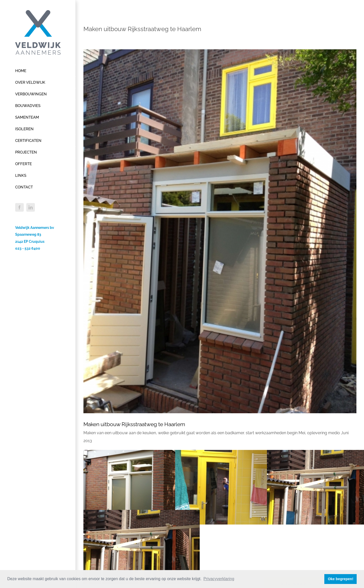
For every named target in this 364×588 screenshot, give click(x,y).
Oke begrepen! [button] (341, 579)
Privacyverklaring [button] (219, 579)
